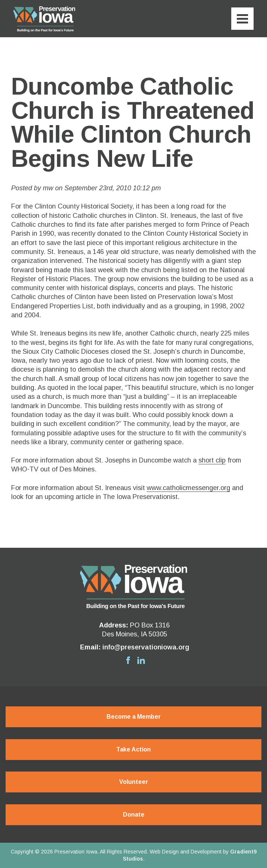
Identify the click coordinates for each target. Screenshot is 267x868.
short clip (212, 460)
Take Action (133, 749)
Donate (134, 815)
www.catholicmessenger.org (188, 488)
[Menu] (242, 19)
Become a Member (134, 717)
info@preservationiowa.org (146, 647)
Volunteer (134, 782)
